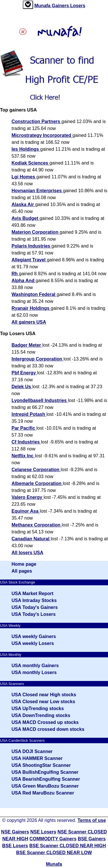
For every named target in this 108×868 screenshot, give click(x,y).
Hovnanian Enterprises (37, 191)
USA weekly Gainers (34, 636)
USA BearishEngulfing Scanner (46, 779)
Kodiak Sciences (31, 163)
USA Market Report (32, 594)
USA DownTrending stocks (41, 715)
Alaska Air (23, 204)
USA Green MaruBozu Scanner (45, 786)
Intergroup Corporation (37, 359)
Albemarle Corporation (37, 483)
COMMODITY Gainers (53, 839)
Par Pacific (24, 428)
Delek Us (22, 387)
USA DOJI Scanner (32, 751)
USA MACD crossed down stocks (48, 729)
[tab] (28, 5)
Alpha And (24, 281)
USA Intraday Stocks (34, 600)
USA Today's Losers (34, 614)
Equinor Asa (26, 511)
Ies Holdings (26, 149)
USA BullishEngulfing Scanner (45, 772)
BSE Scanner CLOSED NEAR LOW (54, 853)
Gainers (61, 6)
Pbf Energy (24, 373)
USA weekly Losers (33, 643)
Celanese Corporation (36, 470)
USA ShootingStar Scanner (41, 765)
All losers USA (27, 553)
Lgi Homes (24, 177)
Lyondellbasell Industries (40, 400)
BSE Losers (15, 846)
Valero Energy (28, 497)
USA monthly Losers (34, 672)
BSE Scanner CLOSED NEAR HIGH (68, 846)
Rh (15, 274)
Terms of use (92, 820)
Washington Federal (34, 294)
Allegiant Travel (29, 260)
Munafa (43, 6)
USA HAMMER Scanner (37, 758)
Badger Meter (27, 345)
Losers (78, 6)
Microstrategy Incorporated (42, 135)
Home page (24, 564)
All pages (22, 571)
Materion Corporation (36, 232)
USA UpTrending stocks (38, 708)
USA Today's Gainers (35, 607)
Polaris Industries (32, 246)
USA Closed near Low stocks (43, 702)
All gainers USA (29, 322)
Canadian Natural (31, 539)
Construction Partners (36, 121)
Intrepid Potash (29, 414)
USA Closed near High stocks (44, 695)
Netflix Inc (23, 456)
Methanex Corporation (37, 525)
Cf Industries (26, 442)
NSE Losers (43, 832)
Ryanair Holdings (31, 308)
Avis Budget (25, 218)
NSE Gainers (15, 832)
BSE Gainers (92, 839)
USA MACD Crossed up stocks (45, 722)
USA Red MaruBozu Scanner (43, 793)
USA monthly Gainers (35, 666)
